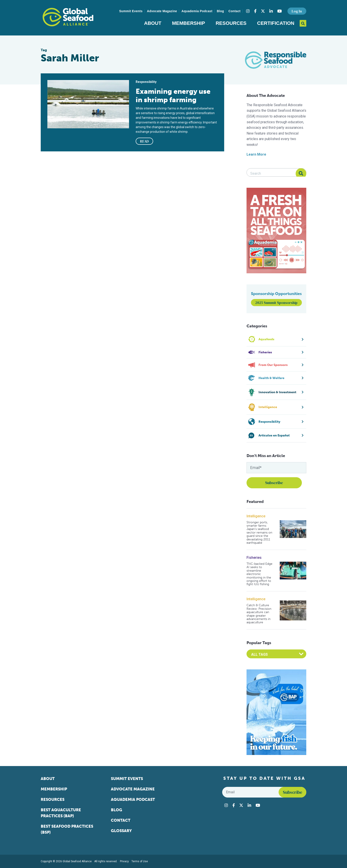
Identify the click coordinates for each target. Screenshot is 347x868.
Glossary (121, 831)
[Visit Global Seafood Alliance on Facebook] (255, 11)
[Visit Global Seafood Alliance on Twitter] (263, 11)
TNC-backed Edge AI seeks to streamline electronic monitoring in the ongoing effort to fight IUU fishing (259, 574)
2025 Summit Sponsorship (276, 303)
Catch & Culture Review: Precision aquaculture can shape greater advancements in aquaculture (259, 614)
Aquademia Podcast (197, 11)
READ (145, 141)
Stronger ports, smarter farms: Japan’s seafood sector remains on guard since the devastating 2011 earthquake (259, 533)
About (153, 23)
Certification (276, 23)
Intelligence (256, 516)
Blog (221, 11)
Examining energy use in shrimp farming (173, 96)
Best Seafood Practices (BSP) (67, 829)
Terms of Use (140, 861)
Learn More (256, 154)
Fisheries (254, 558)
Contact (234, 11)
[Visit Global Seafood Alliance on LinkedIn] (271, 11)
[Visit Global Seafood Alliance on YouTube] (280, 11)
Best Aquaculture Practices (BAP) (61, 813)
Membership (188, 23)
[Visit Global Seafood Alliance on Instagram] (248, 11)
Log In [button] (297, 11)
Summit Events (131, 11)
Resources (231, 23)
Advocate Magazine (162, 11)
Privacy (124, 861)
